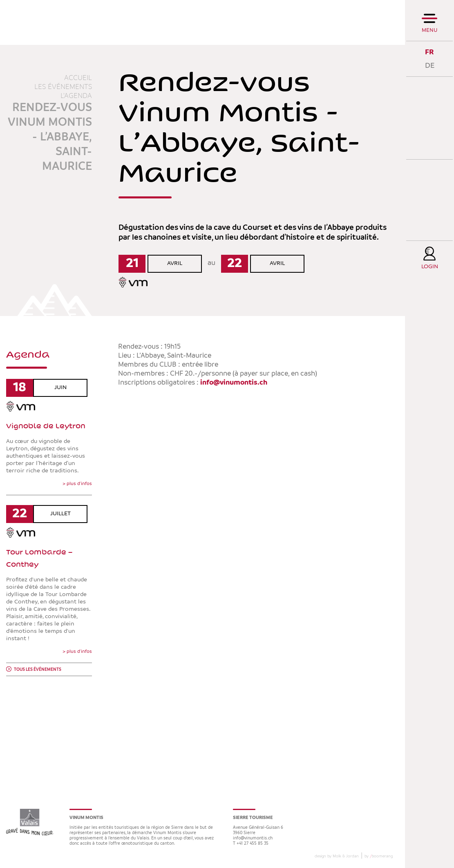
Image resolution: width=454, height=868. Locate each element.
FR (429, 52)
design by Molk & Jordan (337, 856)
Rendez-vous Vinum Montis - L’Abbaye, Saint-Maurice (50, 137)
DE (430, 66)
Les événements (63, 87)
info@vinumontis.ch (234, 383)
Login (430, 267)
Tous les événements (38, 670)
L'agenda (76, 96)
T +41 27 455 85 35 (251, 844)
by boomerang (379, 856)
